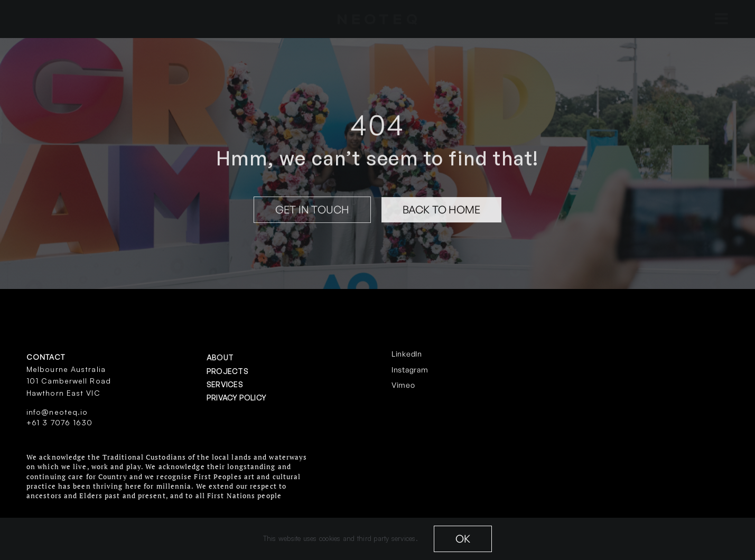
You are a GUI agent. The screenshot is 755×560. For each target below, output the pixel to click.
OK (463, 539)
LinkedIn (407, 354)
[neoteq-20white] (377, 18)
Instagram (410, 370)
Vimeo (403, 385)
